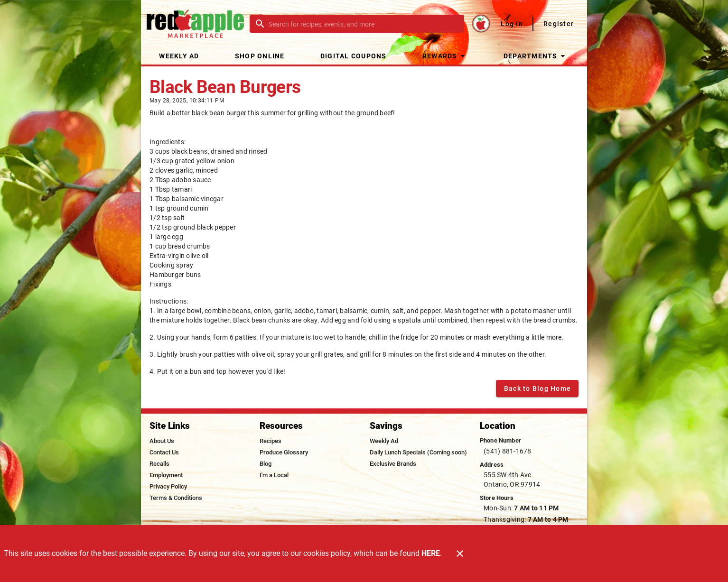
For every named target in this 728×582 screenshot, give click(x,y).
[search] (364, 24)
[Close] (460, 554)
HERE (431, 553)
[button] (445, 56)
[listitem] (162, 441)
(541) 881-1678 (508, 451)
